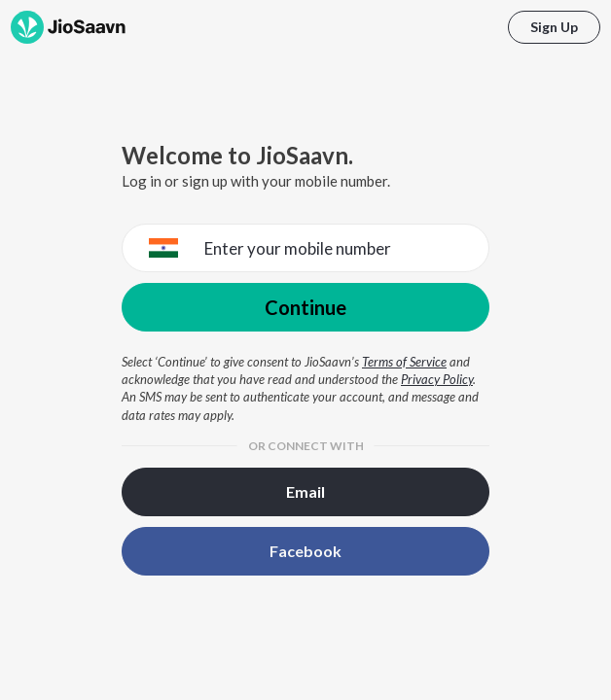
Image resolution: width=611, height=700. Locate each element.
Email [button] (305, 491)
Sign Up (554, 27)
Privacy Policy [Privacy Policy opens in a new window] (437, 379)
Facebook (305, 551)
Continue (305, 307)
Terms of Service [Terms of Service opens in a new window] (404, 362)
